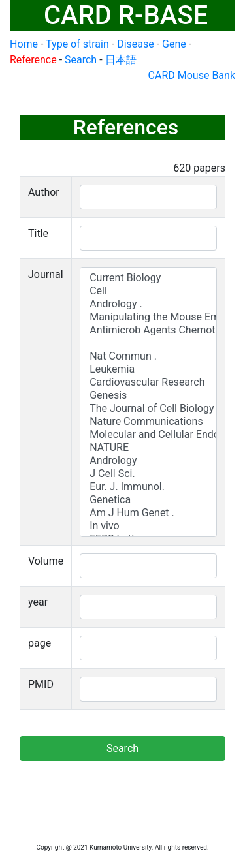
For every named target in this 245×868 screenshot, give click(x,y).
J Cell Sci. (148, 474)
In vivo (148, 526)
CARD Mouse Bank (192, 75)
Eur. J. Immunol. (148, 487)
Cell (148, 291)
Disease (136, 44)
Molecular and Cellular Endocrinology (148, 435)
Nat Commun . (148, 356)
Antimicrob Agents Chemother (148, 330)
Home (24, 44)
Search (81, 60)
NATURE (148, 448)
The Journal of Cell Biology (148, 409)
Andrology (148, 461)
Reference (33, 60)
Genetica (148, 500)
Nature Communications (148, 422)
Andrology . (148, 304)
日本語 (121, 60)
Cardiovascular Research (148, 382)
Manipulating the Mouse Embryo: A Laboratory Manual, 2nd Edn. (148, 317)
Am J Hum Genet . (148, 513)
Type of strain (77, 44)
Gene (174, 44)
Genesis (148, 395)
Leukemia (148, 369)
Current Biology (148, 278)
